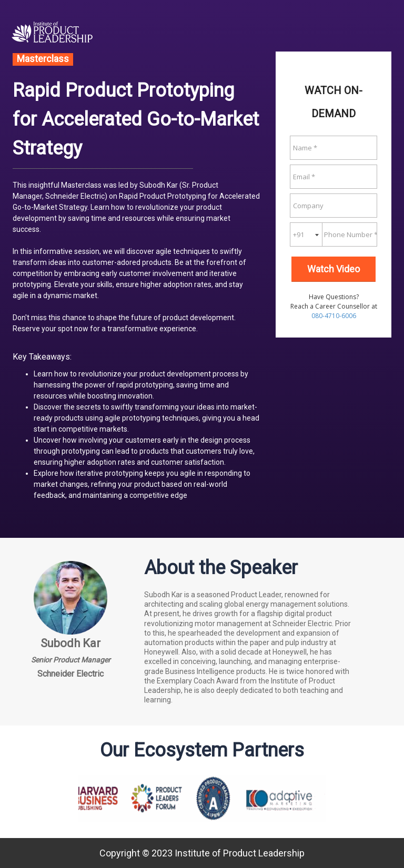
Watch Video (334, 269)
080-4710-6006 (334, 316)
